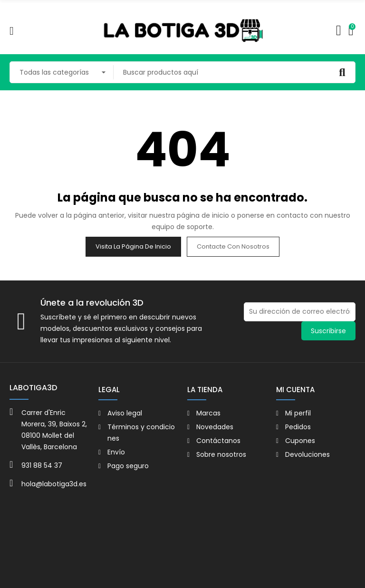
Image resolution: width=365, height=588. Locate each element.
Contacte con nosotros (233, 246)
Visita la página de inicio (133, 246)
